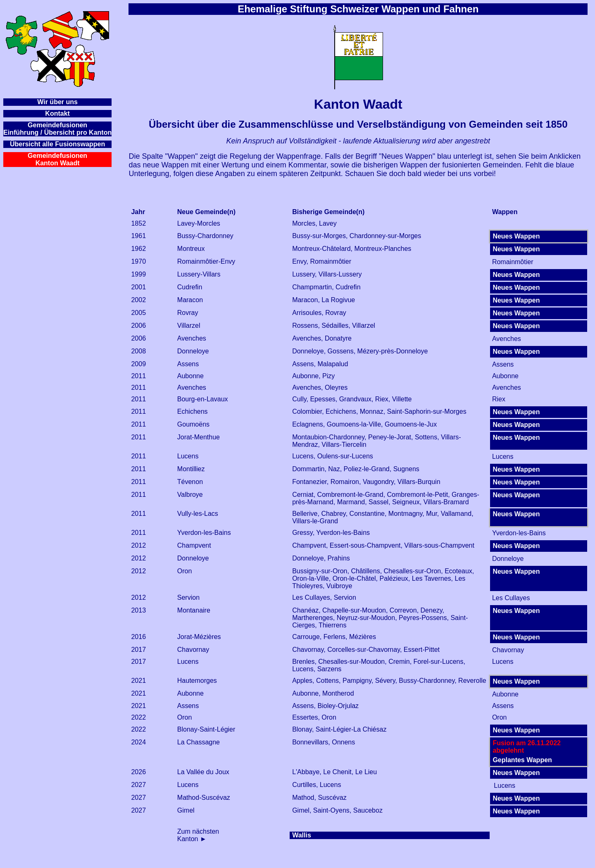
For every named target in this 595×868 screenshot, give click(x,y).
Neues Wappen (516, 236)
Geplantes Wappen (522, 760)
